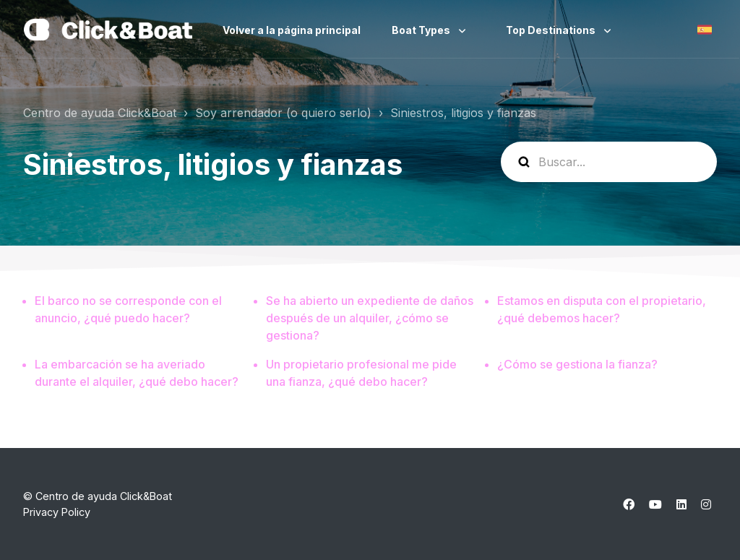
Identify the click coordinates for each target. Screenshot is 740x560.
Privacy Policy (57, 512)
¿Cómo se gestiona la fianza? (577, 364)
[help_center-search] (609, 162)
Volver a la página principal (292, 30)
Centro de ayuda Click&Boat (100, 113)
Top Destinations (552, 30)
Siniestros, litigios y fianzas (463, 113)
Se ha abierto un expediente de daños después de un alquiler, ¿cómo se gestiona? (370, 318)
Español (705, 30)
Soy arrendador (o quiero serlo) (283, 113)
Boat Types (422, 30)
